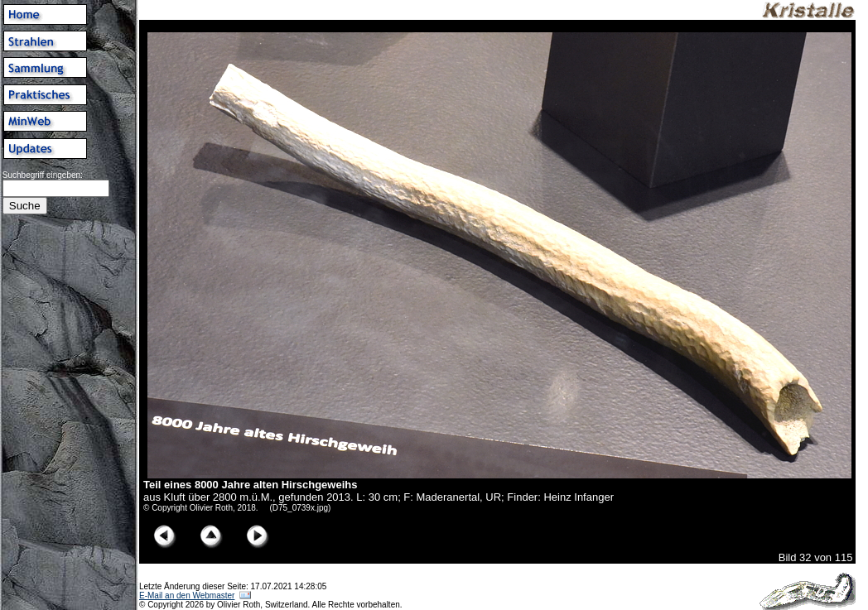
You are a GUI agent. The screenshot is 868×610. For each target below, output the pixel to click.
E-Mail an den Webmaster (187, 596)
